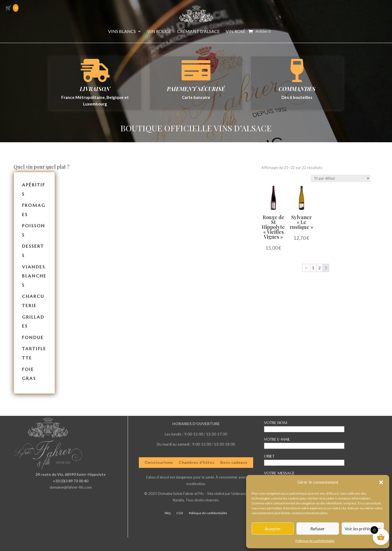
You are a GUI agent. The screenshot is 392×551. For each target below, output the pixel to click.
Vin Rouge (159, 32)
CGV (180, 513)
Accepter (273, 529)
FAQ (168, 513)
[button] (381, 482)
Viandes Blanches (34, 276)
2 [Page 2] (320, 268)
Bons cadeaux (234, 462)
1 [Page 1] (313, 268)
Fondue (33, 337)
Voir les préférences (363, 529)
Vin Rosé (235, 32)
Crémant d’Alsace (198, 32)
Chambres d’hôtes (197, 462)
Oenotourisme (159, 462)
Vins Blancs (122, 32)
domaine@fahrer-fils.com (71, 487)
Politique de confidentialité (315, 541)
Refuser (318, 529)
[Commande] (341, 178)
